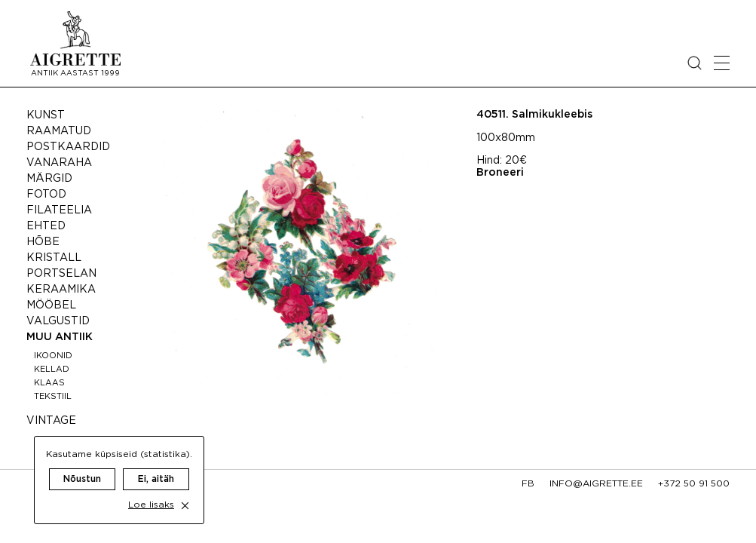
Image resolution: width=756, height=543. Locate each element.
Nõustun (82, 464)
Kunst (46, 115)
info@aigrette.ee (596, 484)
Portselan (61, 274)
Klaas (49, 383)
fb (528, 484)
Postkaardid (68, 147)
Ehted (46, 226)
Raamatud (59, 131)
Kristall (54, 258)
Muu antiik (60, 337)
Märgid (49, 179)
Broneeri (500, 173)
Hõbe (43, 242)
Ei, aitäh (156, 464)
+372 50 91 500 (694, 484)
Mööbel (51, 305)
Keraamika (61, 290)
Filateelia (59, 210)
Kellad (52, 370)
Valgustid (58, 321)
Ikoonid (53, 356)
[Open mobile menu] (722, 63)
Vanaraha (59, 163)
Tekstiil (53, 397)
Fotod (46, 195)
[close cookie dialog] (185, 491)
